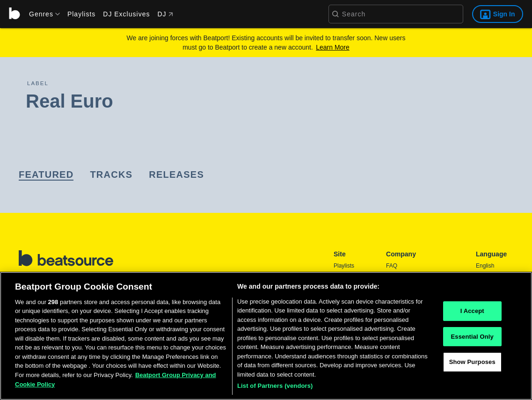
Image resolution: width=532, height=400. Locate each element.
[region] (266, 336)
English (485, 266)
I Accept (472, 311)
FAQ (392, 266)
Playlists (81, 14)
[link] (46, 175)
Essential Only (472, 337)
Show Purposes (472, 362)
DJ (165, 14)
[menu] (41, 14)
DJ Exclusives (126, 14)
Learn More (333, 47)
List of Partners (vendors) (275, 386)
